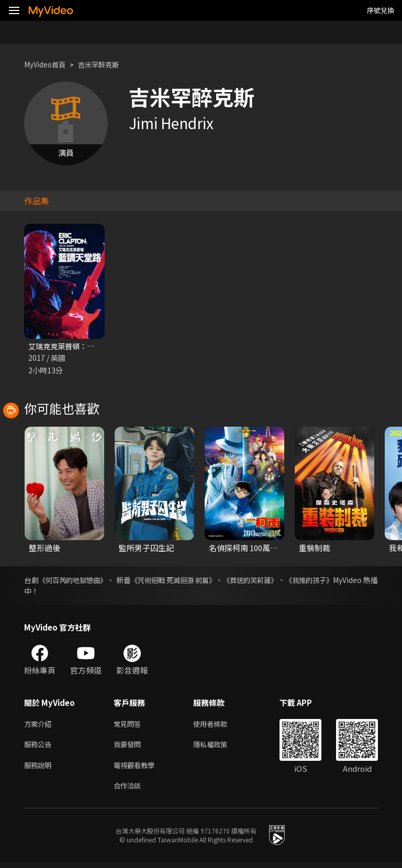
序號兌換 (381, 10)
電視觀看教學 (137, 769)
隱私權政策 (219, 747)
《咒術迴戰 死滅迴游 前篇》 (198, 581)
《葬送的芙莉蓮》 (285, 581)
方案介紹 (40, 726)
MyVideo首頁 (48, 65)
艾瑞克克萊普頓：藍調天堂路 (79, 346)
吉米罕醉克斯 (108, 65)
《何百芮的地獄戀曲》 (80, 581)
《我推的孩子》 (352, 581)
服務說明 (40, 769)
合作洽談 (129, 791)
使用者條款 (219, 726)
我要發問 (129, 747)
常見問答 (129, 726)
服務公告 (40, 747)
